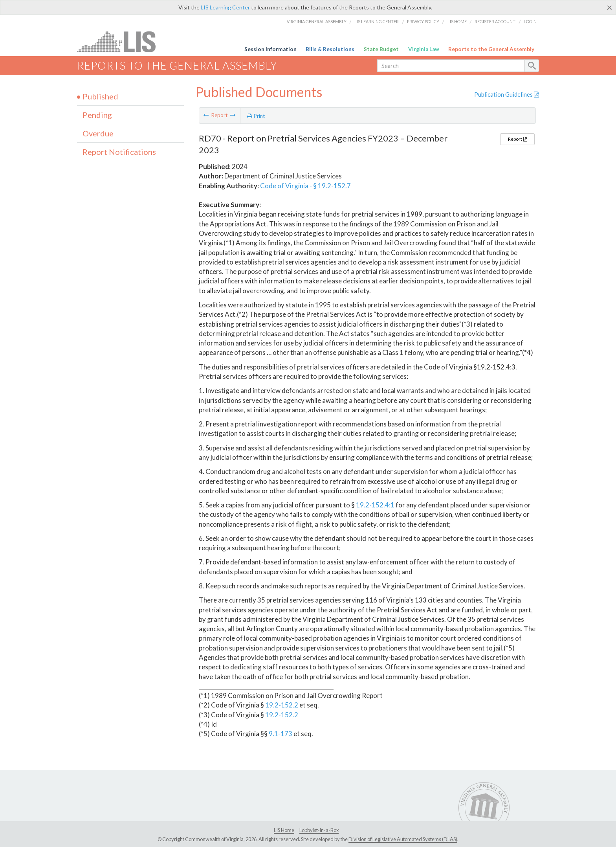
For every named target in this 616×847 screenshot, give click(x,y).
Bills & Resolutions (330, 49)
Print (256, 116)
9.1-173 (280, 734)
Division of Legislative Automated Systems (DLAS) (403, 839)
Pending (97, 115)
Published (100, 96)
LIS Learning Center (225, 7)
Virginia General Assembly (317, 21)
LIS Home (457, 21)
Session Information (270, 49)
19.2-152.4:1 (375, 505)
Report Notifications (119, 152)
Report (517, 139)
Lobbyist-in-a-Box (319, 830)
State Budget (381, 49)
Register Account (495, 21)
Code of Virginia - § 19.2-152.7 (305, 186)
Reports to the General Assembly (491, 49)
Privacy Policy (423, 21)
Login (530, 21)
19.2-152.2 (282, 705)
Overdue (98, 133)
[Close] (610, 7)
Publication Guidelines (507, 94)
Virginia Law (424, 49)
